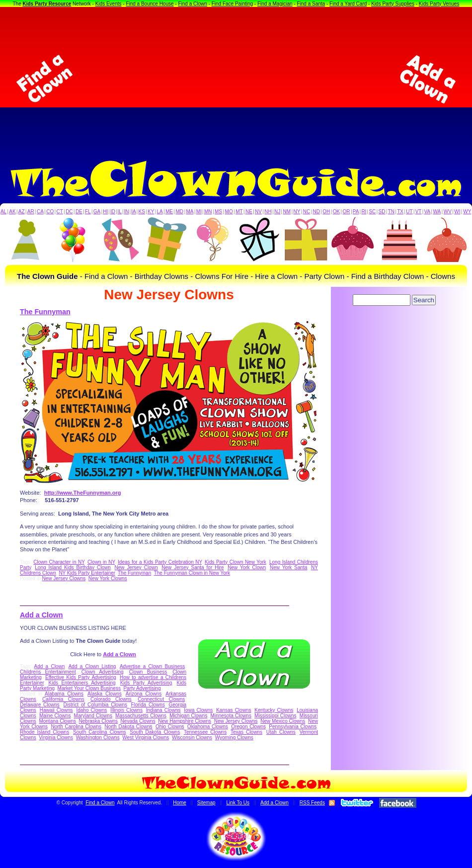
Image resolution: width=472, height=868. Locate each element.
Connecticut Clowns (161, 699)
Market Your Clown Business (89, 688)
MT (239, 212)
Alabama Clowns (64, 694)
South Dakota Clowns (155, 732)
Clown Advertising (103, 672)
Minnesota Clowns (231, 716)
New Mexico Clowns (283, 721)
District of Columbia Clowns (95, 705)
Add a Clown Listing (92, 666)
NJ (277, 212)
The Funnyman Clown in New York (192, 573)
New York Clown (247, 567)
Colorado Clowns (111, 699)
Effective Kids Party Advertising (81, 677)
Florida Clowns (148, 705)
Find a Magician (275, 4)
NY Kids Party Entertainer (87, 573)
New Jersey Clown (136, 567)
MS (218, 212)
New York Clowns (108, 578)
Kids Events (109, 4)
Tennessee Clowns (205, 732)
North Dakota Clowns (128, 727)
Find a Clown (192, 4)
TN (391, 212)
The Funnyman (45, 312)
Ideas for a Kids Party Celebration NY (160, 562)
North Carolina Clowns (76, 727)
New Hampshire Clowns (185, 721)
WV (448, 212)
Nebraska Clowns (98, 721)
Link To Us (238, 803)
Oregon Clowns (248, 727)
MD (180, 212)
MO (229, 212)
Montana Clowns (57, 721)
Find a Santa (311, 4)
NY (297, 212)
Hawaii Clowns (56, 710)
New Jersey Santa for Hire (193, 567)
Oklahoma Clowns (208, 727)
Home (180, 803)
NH (268, 212)
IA (133, 212)
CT (60, 212)
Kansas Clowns (234, 710)
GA (97, 212)
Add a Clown (41, 615)
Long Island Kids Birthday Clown (73, 567)
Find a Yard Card (348, 4)
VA (428, 212)
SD (382, 212)
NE (249, 212)
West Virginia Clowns (146, 738)
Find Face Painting (232, 4)
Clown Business (148, 672)
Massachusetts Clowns (141, 716)
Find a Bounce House (150, 4)
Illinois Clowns (126, 710)
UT (409, 212)
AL (3, 212)
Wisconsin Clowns (192, 738)
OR (347, 212)
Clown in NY (101, 562)
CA (40, 212)
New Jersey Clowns (64, 578)
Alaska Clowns (105, 694)
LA (160, 212)
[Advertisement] (236, 79)
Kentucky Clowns (274, 710)
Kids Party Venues (439, 4)
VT (419, 212)
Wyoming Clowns (234, 738)
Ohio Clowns (170, 727)
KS (142, 212)
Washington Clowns (98, 738)
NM (287, 212)
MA (190, 212)
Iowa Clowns (198, 710)
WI (457, 212)
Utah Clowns (281, 732)
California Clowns (63, 699)
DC (69, 212)
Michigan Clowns (188, 716)
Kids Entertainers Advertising (82, 683)
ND (316, 212)
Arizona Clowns (144, 694)
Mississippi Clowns (275, 716)
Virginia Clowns (56, 738)
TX (400, 212)
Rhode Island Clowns (44, 732)
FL (88, 212)
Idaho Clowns (91, 710)
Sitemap (206, 803)
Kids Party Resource (47, 4)
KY (151, 212)
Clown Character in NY (59, 562)
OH (326, 212)
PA (356, 212)
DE (79, 212)
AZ (22, 212)
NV (258, 212)
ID (113, 212)
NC (307, 212)
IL (120, 212)
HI (105, 212)
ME (169, 212)
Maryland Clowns (93, 716)
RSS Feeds (312, 803)
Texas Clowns (246, 732)
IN (126, 212)
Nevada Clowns (138, 721)
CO (50, 212)
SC (372, 212)
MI (199, 212)
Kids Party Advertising (146, 683)
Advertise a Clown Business (152, 666)
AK (12, 212)
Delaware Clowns (40, 705)
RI (364, 212)
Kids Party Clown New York (236, 562)
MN (208, 212)
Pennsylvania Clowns (293, 727)
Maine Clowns (55, 716)
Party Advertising (142, 688)
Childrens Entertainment (48, 672)
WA (437, 212)
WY (467, 212)
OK (336, 212)
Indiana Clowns (163, 710)
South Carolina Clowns (99, 732)
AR (31, 212)
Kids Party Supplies (393, 4)
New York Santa (288, 567)
